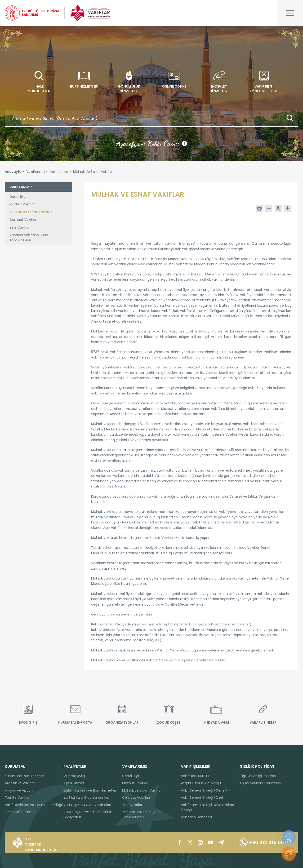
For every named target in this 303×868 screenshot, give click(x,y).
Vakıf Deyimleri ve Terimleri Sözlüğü (34, 805)
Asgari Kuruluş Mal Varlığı (201, 783)
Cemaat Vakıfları (23, 220)
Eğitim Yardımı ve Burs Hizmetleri (90, 790)
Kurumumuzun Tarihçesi (25, 776)
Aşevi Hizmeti (74, 783)
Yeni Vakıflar (20, 227)
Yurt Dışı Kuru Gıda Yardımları (87, 805)
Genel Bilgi (18, 197)
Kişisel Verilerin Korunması (261, 783)
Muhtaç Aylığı (74, 776)
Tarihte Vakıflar (17, 797)
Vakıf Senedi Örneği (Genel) (204, 790)
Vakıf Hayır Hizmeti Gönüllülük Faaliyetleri (88, 815)
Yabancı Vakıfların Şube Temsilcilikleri (29, 238)
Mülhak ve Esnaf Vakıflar (142, 790)
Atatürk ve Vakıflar (20, 783)
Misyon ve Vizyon (19, 790)
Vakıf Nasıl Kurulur (195, 776)
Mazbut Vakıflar (22, 204)
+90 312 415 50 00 (265, 842)
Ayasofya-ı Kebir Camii (152, 143)
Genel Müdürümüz (20, 812)
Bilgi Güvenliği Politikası (258, 776)
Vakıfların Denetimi (196, 817)
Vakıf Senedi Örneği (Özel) (203, 797)
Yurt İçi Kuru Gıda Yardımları (86, 797)
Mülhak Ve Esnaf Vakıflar (31, 212)
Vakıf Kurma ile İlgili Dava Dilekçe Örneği (207, 807)
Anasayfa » (14, 172)
